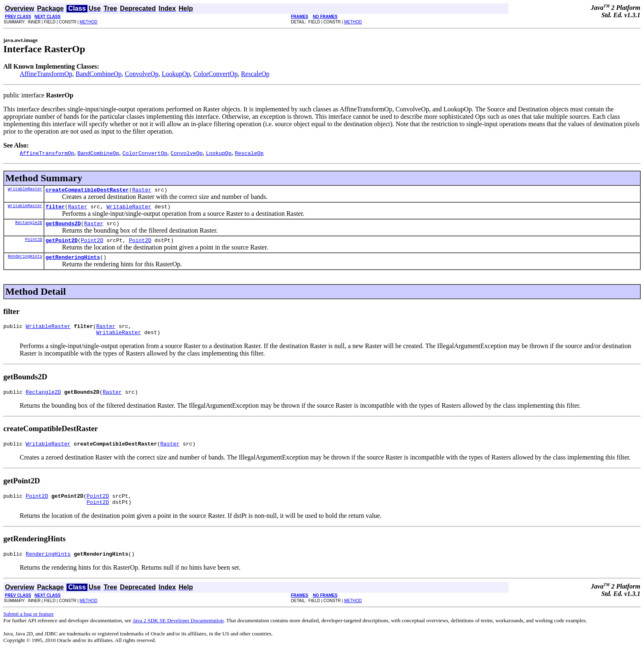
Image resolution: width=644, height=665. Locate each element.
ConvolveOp (142, 74)
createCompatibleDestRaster (87, 191)
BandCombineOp (99, 74)
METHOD (89, 22)
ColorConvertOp (216, 74)
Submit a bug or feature (29, 629)
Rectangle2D (29, 226)
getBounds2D (63, 227)
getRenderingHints (73, 263)
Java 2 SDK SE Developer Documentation (178, 635)
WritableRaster (25, 190)
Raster (142, 191)
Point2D (34, 244)
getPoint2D (62, 245)
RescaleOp (255, 74)
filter (55, 209)
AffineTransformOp (46, 74)
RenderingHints (25, 262)
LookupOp (176, 74)
